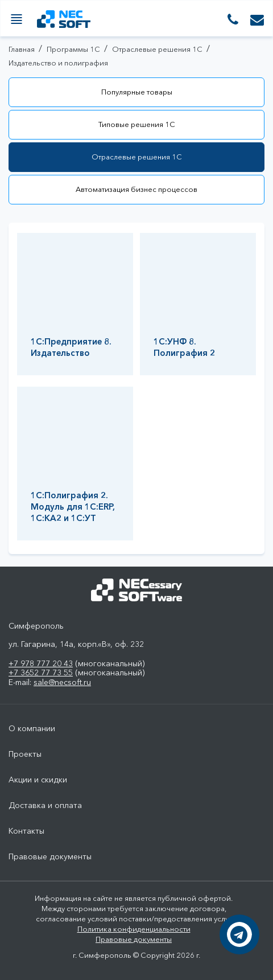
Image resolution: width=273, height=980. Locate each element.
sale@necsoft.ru (62, 682)
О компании (32, 729)
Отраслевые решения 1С (137, 157)
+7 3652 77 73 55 (41, 673)
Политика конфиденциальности (134, 929)
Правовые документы (50, 857)
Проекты (25, 754)
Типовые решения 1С (137, 124)
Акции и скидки (38, 780)
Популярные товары (137, 92)
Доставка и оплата (45, 805)
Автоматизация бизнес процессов (136, 189)
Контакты (26, 831)
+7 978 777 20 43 (41, 663)
